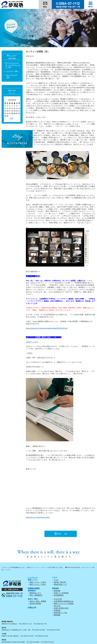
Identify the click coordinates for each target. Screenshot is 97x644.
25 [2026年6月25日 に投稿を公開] (12, 113)
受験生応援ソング (60, 584)
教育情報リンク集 (60, 613)
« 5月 (11, 118)
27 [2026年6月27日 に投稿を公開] (17, 113)
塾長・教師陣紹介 (36, 595)
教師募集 (57, 615)
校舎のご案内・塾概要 (38, 601)
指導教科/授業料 (34, 588)
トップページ (33, 578)
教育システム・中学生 (38, 584)
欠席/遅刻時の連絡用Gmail (64, 601)
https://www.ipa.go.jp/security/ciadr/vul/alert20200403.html (47, 328)
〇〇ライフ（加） (12, 71)
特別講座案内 (59, 595)
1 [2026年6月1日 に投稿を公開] (5, 106)
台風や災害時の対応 (61, 608)
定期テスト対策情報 (61, 593)
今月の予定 (58, 599)
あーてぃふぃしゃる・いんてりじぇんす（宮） (13, 65)
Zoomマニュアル (32, 342)
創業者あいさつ (35, 593)
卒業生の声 (32, 607)
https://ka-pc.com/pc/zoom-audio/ (38, 517)
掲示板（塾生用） (60, 582)
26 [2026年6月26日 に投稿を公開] (14, 113)
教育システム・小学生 (38, 582)
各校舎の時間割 (35, 604)
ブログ (56, 580)
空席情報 (57, 610)
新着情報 (57, 591)
